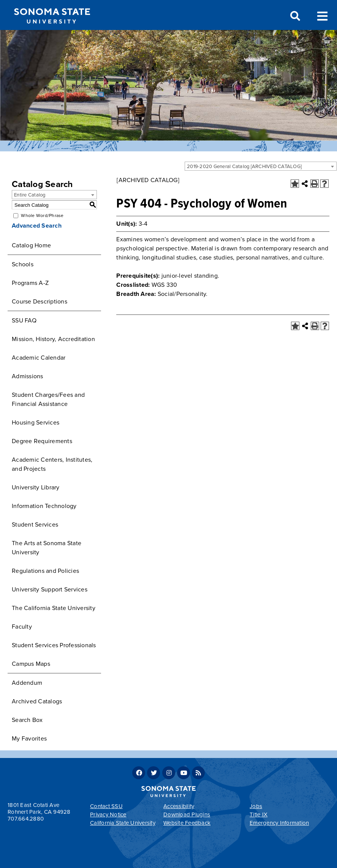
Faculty (22, 627)
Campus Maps (31, 664)
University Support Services (50, 590)
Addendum (27, 683)
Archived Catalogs (37, 701)
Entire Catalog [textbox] (30, 195)
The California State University (54, 608)
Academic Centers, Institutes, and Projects (52, 464)
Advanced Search (37, 226)
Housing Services (36, 423)
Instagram (169, 773)
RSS (198, 773)
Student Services (35, 525)
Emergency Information (279, 823)
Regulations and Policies (45, 571)
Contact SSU (106, 806)
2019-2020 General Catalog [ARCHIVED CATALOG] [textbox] (244, 167)
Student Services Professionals (54, 645)
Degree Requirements (42, 441)
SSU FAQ (24, 321)
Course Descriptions (40, 302)
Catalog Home (31, 245)
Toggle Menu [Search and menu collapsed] (322, 15)
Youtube (184, 773)
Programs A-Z (30, 283)
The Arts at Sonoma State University (47, 548)
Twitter (153, 773)
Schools (23, 264)
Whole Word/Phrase (42, 215)
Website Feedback (187, 823)
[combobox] (261, 166)
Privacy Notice (108, 815)
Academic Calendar (39, 358)
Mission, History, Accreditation (53, 339)
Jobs (256, 806)
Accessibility (179, 806)
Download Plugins (187, 815)
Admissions (28, 376)
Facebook (139, 773)
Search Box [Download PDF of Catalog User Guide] (27, 720)
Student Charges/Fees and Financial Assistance (48, 399)
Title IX (259, 815)
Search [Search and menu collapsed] (294, 16)
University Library (36, 487)
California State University (123, 823)
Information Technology (44, 506)
